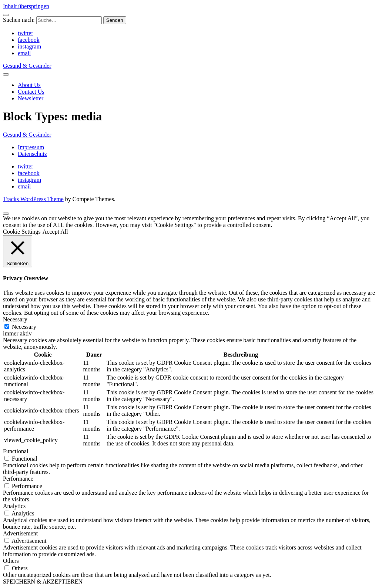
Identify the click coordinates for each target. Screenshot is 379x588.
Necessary (24, 327)
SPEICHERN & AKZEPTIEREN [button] (43, 582)
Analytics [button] (14, 506)
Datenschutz (32, 154)
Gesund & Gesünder (27, 66)
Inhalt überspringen (26, 6)
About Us (29, 85)
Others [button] (11, 561)
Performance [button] (18, 479)
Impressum (31, 147)
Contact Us (31, 92)
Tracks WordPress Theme (33, 199)
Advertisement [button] (20, 533)
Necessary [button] (15, 319)
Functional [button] (16, 451)
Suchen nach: (19, 20)
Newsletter (31, 98)
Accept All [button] (55, 232)
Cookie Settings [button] (22, 232)
